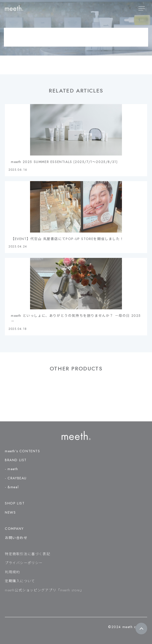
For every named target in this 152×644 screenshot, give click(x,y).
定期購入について (20, 581)
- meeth (11, 469)
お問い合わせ (16, 538)
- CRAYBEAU (16, 478)
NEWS (10, 512)
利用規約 (12, 572)
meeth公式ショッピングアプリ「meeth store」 (44, 590)
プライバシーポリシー (24, 563)
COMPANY (14, 529)
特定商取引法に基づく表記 (28, 554)
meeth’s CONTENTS (23, 451)
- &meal (12, 487)
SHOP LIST (15, 503)
